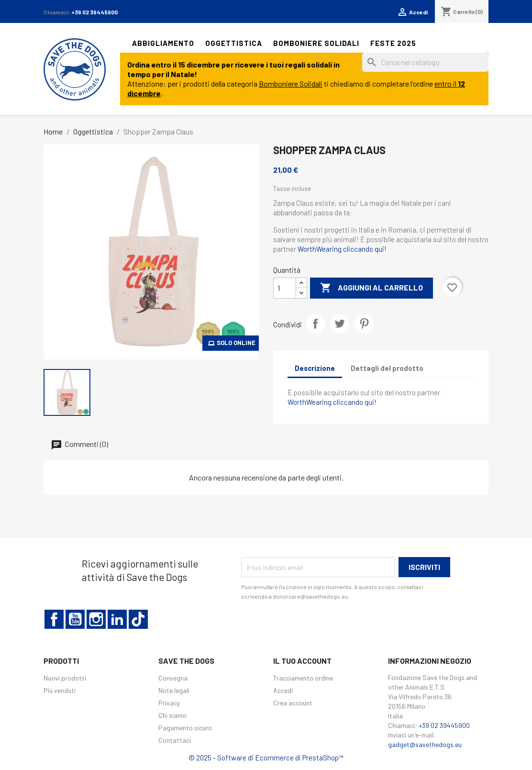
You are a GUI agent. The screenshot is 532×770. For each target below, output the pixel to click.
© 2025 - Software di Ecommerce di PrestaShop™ (266, 758)
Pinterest (364, 324)
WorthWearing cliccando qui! (342, 249)
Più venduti (60, 690)
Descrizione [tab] (315, 368)
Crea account (293, 703)
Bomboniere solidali (316, 43)
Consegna (173, 678)
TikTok (138, 619)
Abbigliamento (163, 43)
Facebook (54, 619)
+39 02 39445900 (94, 12)
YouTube (75, 619)
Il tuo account (302, 661)
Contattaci (175, 740)
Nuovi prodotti (65, 678)
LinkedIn (117, 619)
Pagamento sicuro (185, 728)
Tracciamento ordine (303, 678)
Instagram (96, 619)
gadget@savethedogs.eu (425, 744)
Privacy (169, 703)
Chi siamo (172, 715)
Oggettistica (234, 43)
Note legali (174, 690)
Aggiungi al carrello (371, 288)
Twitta (340, 324)
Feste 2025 (393, 43)
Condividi (315, 324)
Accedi (283, 690)
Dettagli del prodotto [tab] (387, 368)
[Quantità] (285, 288)
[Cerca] (425, 62)
